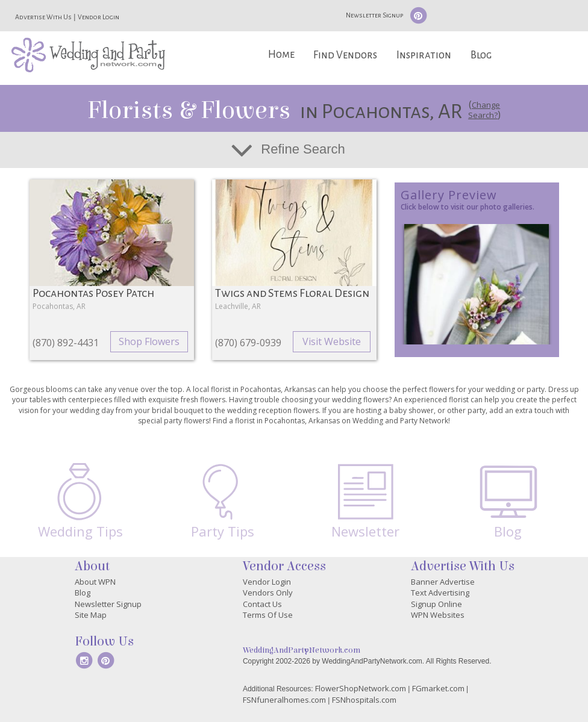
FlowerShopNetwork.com (361, 688)
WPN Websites (438, 615)
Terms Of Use (268, 615)
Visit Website (332, 341)
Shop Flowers (149, 341)
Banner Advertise (443, 582)
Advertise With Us (43, 17)
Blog (481, 55)
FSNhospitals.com (364, 700)
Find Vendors (345, 55)
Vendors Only (268, 593)
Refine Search (303, 149)
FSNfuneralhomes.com (284, 700)
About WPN (95, 582)
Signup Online (436, 604)
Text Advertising (440, 593)
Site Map (91, 615)
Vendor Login (99, 17)
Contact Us (262, 604)
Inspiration (424, 55)
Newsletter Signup (374, 15)
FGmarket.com (438, 688)
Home (281, 54)
